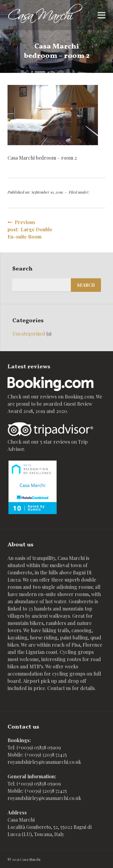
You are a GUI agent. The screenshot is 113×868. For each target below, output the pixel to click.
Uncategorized (29, 334)
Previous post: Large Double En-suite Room (30, 229)
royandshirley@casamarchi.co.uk (44, 762)
